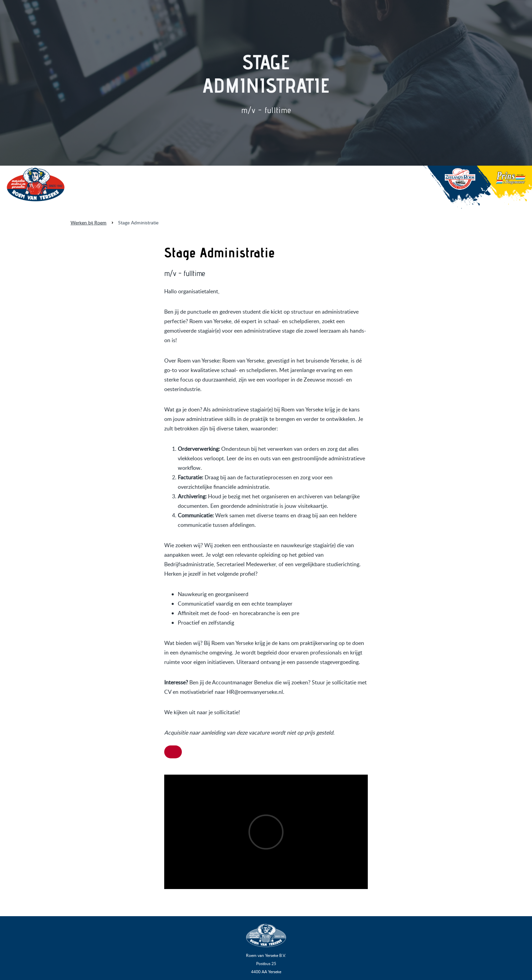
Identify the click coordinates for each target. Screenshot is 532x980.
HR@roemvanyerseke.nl (255, 692)
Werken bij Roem (89, 223)
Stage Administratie (138, 223)
